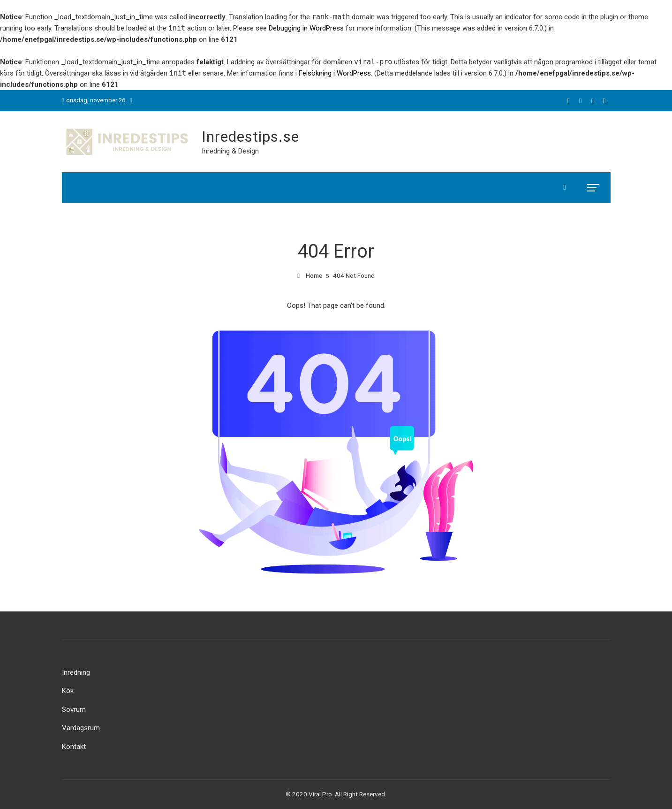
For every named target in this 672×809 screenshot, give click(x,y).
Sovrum (74, 710)
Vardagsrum (81, 728)
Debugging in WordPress (306, 28)
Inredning (76, 672)
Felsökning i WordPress (335, 73)
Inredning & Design (230, 151)
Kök (68, 691)
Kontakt (74, 747)
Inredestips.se (250, 137)
